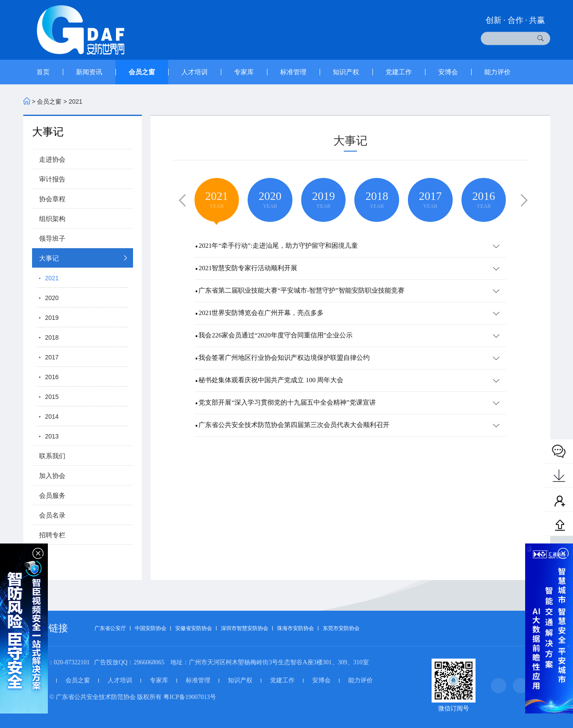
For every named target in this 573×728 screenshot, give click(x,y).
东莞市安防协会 (341, 628)
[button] (180, 199)
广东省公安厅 (110, 628)
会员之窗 (142, 72)
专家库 (244, 72)
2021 (75, 101)
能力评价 (497, 72)
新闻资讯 (89, 72)
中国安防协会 (151, 628)
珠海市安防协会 (296, 628)
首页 (43, 72)
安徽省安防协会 (194, 628)
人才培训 (195, 72)
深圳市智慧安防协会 (245, 628)
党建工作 (399, 72)
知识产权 (346, 72)
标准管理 (293, 72)
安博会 (448, 72)
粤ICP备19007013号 (190, 697)
